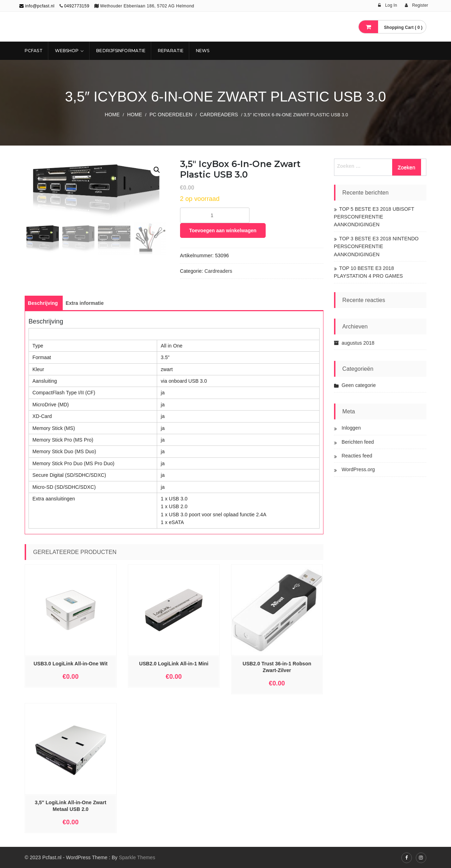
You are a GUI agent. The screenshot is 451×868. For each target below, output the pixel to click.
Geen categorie (359, 385)
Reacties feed (357, 456)
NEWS (203, 51)
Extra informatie (85, 303)
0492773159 (77, 6)
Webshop (67, 51)
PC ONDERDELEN (171, 115)
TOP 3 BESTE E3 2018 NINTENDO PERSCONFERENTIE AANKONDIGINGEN (376, 247)
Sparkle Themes (137, 857)
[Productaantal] (215, 215)
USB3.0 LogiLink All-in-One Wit (70, 664)
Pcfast (34, 51)
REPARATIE (171, 51)
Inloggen (351, 428)
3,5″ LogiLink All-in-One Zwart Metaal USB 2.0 (71, 806)
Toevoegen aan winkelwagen (223, 230)
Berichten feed (358, 442)
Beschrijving (43, 303)
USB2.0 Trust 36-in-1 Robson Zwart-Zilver (277, 667)
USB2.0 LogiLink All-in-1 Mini (174, 664)
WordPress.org (358, 469)
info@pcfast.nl (37, 6)
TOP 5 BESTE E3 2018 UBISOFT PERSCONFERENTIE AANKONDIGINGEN (374, 217)
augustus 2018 (358, 343)
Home (112, 115)
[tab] (43, 303)
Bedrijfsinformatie (121, 51)
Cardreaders (219, 115)
